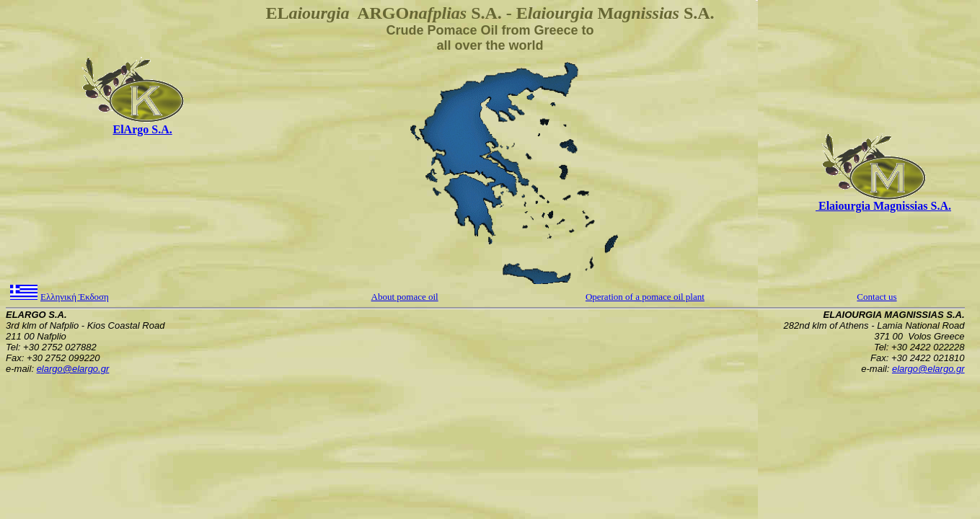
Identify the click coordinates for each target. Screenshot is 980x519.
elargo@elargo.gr (73, 369)
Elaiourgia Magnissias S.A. (883, 206)
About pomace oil (405, 297)
